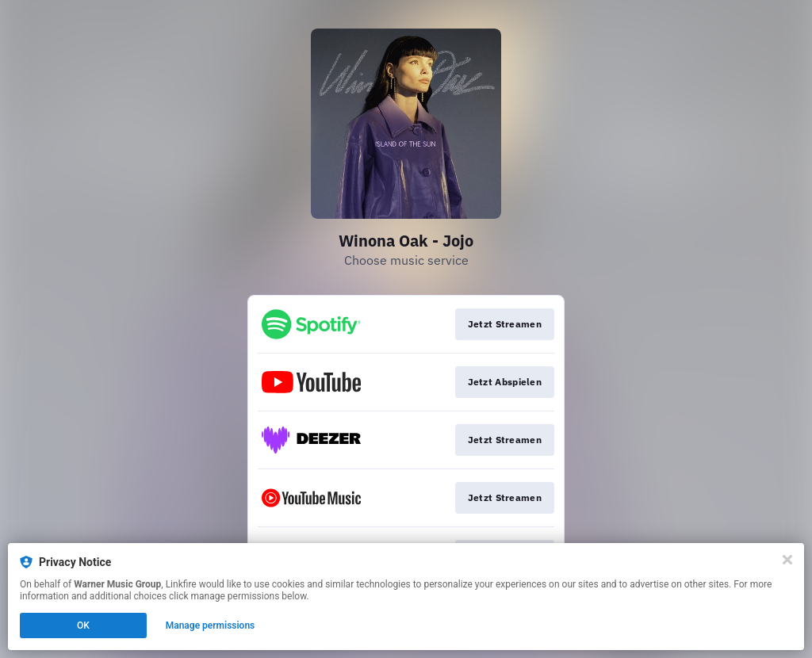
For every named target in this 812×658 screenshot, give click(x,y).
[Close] (787, 560)
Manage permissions (211, 625)
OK (83, 625)
